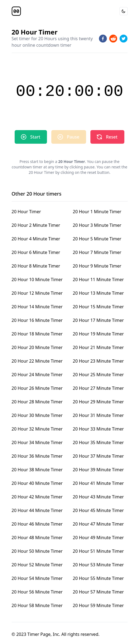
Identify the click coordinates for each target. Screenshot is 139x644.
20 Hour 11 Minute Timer (98, 279)
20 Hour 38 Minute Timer (37, 470)
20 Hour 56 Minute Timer (37, 592)
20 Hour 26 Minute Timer (37, 388)
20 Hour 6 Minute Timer (36, 252)
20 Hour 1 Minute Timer (97, 212)
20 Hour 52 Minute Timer (37, 565)
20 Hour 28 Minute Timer (37, 402)
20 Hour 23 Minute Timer (98, 361)
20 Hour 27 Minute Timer (98, 388)
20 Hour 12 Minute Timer (37, 293)
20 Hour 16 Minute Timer (37, 320)
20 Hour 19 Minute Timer (98, 334)
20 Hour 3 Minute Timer (97, 225)
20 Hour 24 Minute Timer (37, 375)
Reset (107, 137)
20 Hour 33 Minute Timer (98, 429)
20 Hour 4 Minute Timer (36, 239)
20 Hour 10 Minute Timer (37, 279)
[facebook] (103, 39)
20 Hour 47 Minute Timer (98, 524)
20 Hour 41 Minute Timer (98, 483)
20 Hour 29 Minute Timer (98, 402)
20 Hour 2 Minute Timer (36, 225)
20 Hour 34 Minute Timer (37, 442)
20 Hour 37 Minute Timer (98, 456)
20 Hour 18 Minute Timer (37, 334)
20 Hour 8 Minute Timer (36, 266)
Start (30, 137)
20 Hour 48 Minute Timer (37, 538)
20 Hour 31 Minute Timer (98, 415)
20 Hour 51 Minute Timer (98, 551)
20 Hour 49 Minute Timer (98, 538)
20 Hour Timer (26, 212)
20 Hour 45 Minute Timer (98, 510)
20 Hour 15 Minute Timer (98, 307)
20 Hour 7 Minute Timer (97, 252)
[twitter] (124, 39)
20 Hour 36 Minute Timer (37, 456)
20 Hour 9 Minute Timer (97, 266)
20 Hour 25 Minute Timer (98, 375)
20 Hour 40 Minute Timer (37, 483)
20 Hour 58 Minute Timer (37, 605)
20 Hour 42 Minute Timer (37, 497)
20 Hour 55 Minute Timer (98, 578)
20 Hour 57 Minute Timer (98, 592)
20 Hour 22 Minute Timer (37, 361)
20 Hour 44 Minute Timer (37, 510)
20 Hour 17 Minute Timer (98, 320)
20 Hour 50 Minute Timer (37, 551)
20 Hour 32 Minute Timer (37, 429)
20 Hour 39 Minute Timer (98, 470)
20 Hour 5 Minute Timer (97, 239)
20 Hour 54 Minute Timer (37, 578)
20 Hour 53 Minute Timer (98, 565)
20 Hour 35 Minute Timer (98, 442)
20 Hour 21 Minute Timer (98, 347)
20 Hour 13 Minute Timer (98, 293)
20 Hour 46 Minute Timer (37, 524)
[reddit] (113, 39)
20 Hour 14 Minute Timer (37, 307)
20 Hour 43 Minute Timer (98, 497)
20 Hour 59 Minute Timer (98, 605)
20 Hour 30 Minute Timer (37, 415)
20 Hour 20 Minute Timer (37, 347)
